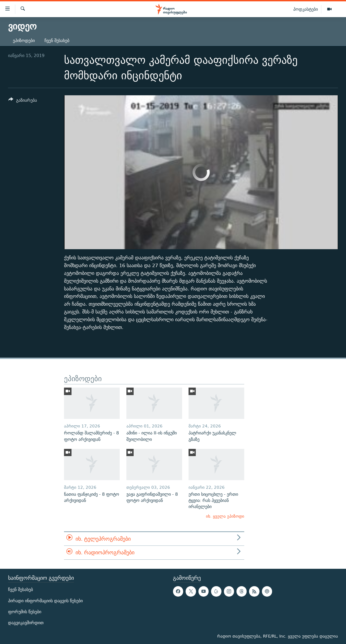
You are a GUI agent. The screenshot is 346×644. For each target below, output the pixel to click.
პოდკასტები (306, 9)
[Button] (23, 101)
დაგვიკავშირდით (26, 623)
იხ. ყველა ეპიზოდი (225, 516)
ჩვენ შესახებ (57, 41)
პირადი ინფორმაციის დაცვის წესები (45, 601)
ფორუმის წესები (25, 612)
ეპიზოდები (24, 41)
